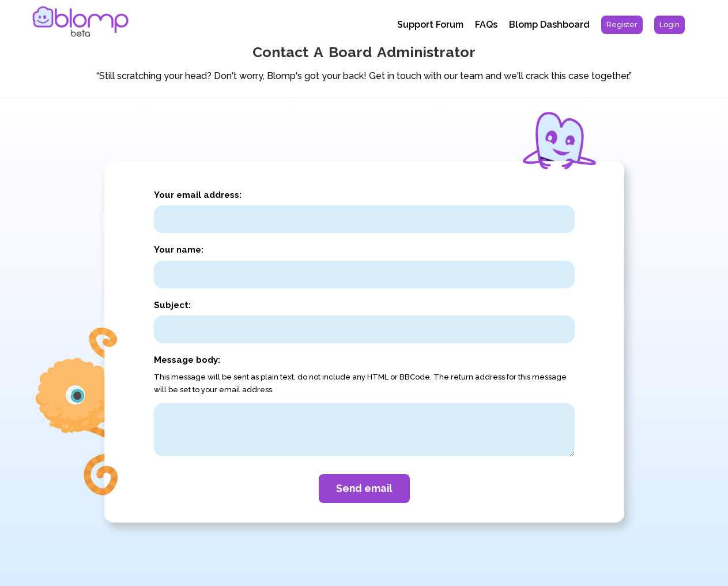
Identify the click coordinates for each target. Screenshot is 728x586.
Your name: (179, 250)
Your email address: (198, 195)
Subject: (172, 305)
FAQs (486, 25)
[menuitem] (622, 25)
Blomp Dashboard (549, 25)
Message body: (187, 360)
